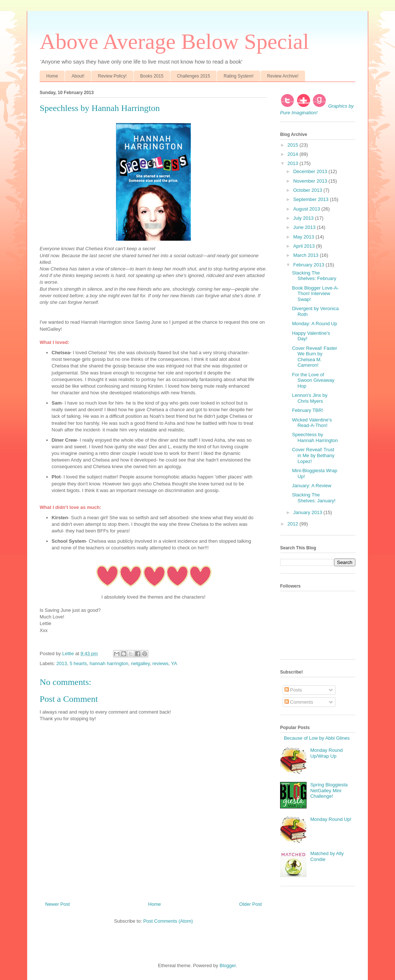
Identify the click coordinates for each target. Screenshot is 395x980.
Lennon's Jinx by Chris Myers (309, 398)
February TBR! (307, 410)
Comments (299, 702)
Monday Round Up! (331, 819)
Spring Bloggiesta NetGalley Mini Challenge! (329, 790)
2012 (293, 524)
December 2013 (311, 171)
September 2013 (312, 199)
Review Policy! (112, 76)
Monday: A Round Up (314, 324)
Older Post (251, 904)
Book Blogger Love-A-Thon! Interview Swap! (315, 294)
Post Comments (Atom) (168, 921)
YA (174, 663)
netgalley (140, 663)
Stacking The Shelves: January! (314, 498)
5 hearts (78, 663)
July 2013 (304, 218)
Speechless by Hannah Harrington (315, 437)
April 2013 (305, 246)
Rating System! (238, 76)
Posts (293, 690)
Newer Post (57, 904)
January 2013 (308, 512)
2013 (62, 663)
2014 (293, 154)
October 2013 (308, 190)
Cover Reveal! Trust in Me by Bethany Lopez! (313, 455)
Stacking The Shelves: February (314, 276)
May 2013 (305, 237)
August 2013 (307, 209)
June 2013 (305, 227)
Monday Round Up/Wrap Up (326, 753)
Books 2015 (152, 76)
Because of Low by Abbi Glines (317, 738)
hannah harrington (109, 663)
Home (52, 76)
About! (78, 76)
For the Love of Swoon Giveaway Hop (313, 380)
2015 (293, 145)
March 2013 (307, 255)
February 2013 (309, 265)
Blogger (228, 965)
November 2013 (311, 181)
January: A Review (311, 486)
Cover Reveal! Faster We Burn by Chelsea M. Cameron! (314, 357)
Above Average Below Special (174, 42)
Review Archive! (283, 76)
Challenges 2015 (193, 76)
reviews (160, 663)
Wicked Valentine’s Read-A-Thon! (312, 423)
